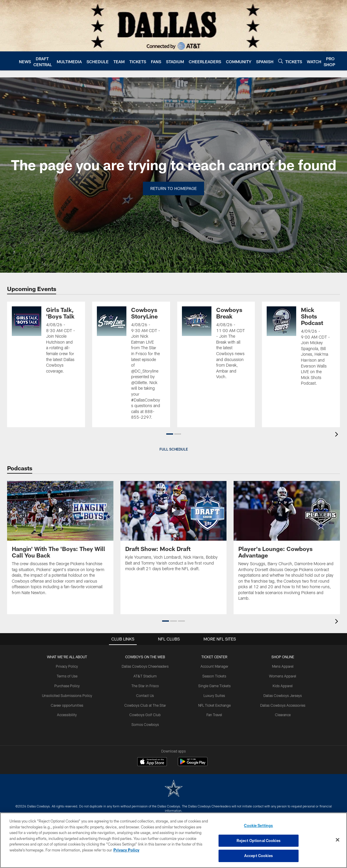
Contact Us (145, 695)
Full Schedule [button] (174, 449)
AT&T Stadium (145, 676)
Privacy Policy (67, 666)
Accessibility (67, 715)
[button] (170, 434)
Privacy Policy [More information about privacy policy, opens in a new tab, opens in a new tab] (126, 850)
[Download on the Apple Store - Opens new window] (152, 762)
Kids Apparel (283, 686)
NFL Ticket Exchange (214, 705)
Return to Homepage (173, 188)
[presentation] (338, 435)
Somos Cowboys (145, 724)
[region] (173, 840)
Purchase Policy (67, 686)
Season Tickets (214, 676)
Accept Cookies (259, 856)
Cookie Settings (258, 825)
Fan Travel (214, 715)
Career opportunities (67, 705)
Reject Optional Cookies (259, 841)
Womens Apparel (283, 676)
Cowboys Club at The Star (145, 705)
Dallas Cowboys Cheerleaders (145, 666)
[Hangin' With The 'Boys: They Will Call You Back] (60, 542)
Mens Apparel (283, 666)
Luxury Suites (214, 695)
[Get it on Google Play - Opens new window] (193, 764)
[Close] (338, 840)
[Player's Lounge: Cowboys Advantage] (287, 545)
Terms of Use (67, 676)
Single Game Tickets (214, 686)
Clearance (283, 715)
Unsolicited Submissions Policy (67, 695)
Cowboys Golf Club (145, 715)
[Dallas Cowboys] (174, 789)
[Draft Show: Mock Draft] (174, 530)
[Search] (281, 61)
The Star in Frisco (145, 686)
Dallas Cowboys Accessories (283, 705)
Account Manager (214, 666)
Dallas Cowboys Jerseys (283, 695)
